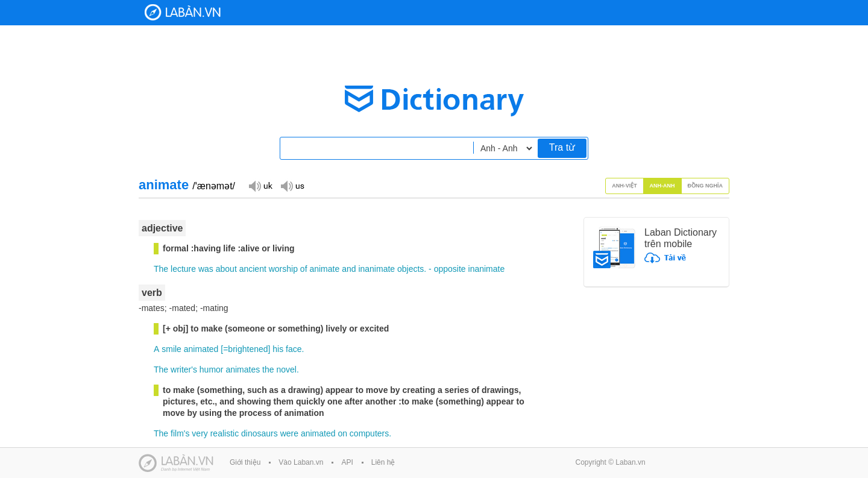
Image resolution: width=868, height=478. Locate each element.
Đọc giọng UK (260, 185)
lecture (183, 269)
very (200, 433)
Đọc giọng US (292, 185)
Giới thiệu (245, 462)
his (278, 349)
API (347, 462)
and (349, 269)
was (206, 269)
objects (410, 269)
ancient (253, 269)
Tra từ (562, 147)
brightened (248, 349)
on (342, 433)
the (268, 370)
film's (180, 433)
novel (286, 370)
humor (212, 370)
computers (369, 433)
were (289, 433)
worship (283, 269)
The (161, 269)
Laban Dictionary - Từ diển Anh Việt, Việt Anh (183, 12)
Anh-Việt (624, 186)
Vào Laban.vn (301, 462)
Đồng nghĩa (706, 186)
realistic (225, 433)
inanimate (376, 269)
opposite (450, 269)
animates (243, 370)
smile (171, 349)
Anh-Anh (662, 186)
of (304, 269)
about (226, 269)
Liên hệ (383, 462)
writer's (184, 370)
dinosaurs (259, 433)
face (294, 349)
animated (201, 349)
